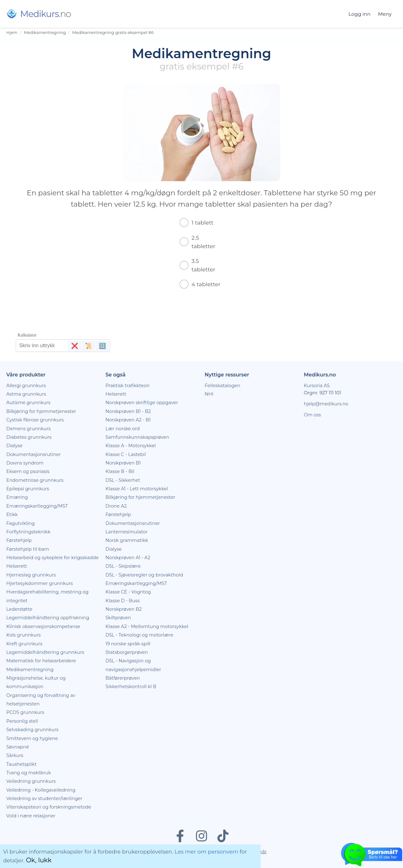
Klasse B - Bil (120, 471)
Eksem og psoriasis (28, 471)
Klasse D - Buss (123, 601)
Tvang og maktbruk (29, 773)
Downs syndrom (25, 463)
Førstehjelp (19, 540)
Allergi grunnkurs (26, 386)
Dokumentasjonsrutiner (34, 454)
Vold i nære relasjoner (31, 816)
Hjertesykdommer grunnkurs (40, 583)
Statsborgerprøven (127, 652)
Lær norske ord (123, 429)
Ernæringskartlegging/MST (37, 506)
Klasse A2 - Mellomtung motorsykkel (147, 626)
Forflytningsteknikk (28, 532)
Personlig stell (22, 721)
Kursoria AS (317, 386)
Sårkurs (15, 755)
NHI (209, 394)
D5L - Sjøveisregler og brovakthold (144, 575)
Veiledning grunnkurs (31, 781)
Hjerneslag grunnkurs (31, 575)
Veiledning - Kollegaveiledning (41, 790)
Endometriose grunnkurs (35, 480)
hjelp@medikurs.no (326, 404)
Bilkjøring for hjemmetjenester (41, 411)
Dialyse (14, 446)
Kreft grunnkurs (24, 644)
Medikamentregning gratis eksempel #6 (113, 33)
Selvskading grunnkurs (32, 730)
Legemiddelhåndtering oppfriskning (48, 618)
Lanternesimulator (127, 532)
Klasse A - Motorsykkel (131, 446)
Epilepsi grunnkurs (28, 489)
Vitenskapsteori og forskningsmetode (49, 807)
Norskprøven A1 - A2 (128, 558)
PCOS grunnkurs (25, 712)
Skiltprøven (118, 618)
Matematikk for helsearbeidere (41, 661)
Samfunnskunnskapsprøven (137, 437)
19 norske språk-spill (128, 644)
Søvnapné (18, 747)
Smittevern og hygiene (32, 738)
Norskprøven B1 (123, 463)
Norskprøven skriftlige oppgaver (142, 403)
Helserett (17, 566)
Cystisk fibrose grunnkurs (35, 420)
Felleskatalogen (222, 386)
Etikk (12, 515)
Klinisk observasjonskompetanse (43, 626)
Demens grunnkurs (28, 429)
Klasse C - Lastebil (126, 454)
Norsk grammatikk (127, 540)
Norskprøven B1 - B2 (128, 411)
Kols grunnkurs (23, 635)
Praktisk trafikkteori (128, 386)
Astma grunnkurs (26, 394)
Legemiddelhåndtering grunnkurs (45, 652)
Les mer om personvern (207, 852)
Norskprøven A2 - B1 (128, 420)
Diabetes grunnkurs (29, 437)
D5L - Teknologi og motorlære (139, 635)
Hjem (12, 33)
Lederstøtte (19, 609)
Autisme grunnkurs (28, 403)
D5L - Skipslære (123, 566)
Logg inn (360, 14)
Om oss (312, 415)
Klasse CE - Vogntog (128, 592)
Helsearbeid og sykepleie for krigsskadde (52, 558)
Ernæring (17, 497)
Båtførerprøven (123, 678)
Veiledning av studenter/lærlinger (44, 798)
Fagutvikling (20, 523)
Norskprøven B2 (124, 609)
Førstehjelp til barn (28, 549)
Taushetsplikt (21, 764)
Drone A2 (116, 506)
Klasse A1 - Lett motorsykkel (137, 489)
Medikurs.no (320, 375)
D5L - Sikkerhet (123, 480)
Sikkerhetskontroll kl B (131, 687)
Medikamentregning (45, 33)
